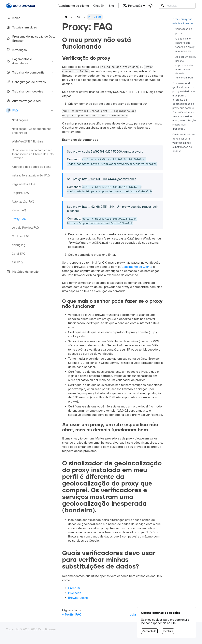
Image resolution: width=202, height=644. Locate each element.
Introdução (16, 50)
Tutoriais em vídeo (22, 27)
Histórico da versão (22, 272)
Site (111, 6)
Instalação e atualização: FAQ (31, 175)
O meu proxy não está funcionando (183, 21)
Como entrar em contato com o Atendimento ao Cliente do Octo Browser (33, 154)
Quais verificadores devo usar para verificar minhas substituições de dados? (184, 143)
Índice (13, 18)
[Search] (177, 6)
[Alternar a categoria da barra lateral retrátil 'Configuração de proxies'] (52, 82)
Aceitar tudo (149, 631)
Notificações (20, 120)
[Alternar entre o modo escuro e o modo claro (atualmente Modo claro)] (150, 6)
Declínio (168, 631)
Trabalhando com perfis (25, 72)
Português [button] (133, 6)
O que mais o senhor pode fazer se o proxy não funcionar (185, 45)
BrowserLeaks (78, 598)
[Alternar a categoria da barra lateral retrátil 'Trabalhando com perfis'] (52, 72)
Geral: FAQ (19, 254)
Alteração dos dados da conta (32, 167)
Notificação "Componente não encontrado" (32, 131)
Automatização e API (23, 101)
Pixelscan (75, 593)
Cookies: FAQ (21, 236)
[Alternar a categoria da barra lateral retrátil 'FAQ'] (52, 110)
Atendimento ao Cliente (136, 267)
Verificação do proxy (184, 31)
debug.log (19, 245)
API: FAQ (17, 262)
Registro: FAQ (21, 193)
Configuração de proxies (26, 82)
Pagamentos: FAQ (23, 184)
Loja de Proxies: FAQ (25, 228)
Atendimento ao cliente (73, 6)
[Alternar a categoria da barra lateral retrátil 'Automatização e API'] (52, 101)
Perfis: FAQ (19, 210)
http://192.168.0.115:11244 (98, 207)
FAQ (12, 110)
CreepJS (74, 588)
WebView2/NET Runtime (28, 141)
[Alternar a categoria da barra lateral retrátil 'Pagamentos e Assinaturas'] (52, 61)
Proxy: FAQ (19, 219)
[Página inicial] (66, 17)
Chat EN (99, 6)
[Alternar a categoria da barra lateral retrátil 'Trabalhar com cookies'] (52, 91)
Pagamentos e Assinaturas (19, 61)
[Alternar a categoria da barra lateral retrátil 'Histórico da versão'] (52, 272)
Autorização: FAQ (23, 201)
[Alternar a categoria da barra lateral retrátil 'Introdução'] (52, 50)
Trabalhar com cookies (25, 91)
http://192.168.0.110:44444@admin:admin (109, 179)
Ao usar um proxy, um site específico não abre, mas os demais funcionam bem (186, 67)
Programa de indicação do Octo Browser (31, 39)
